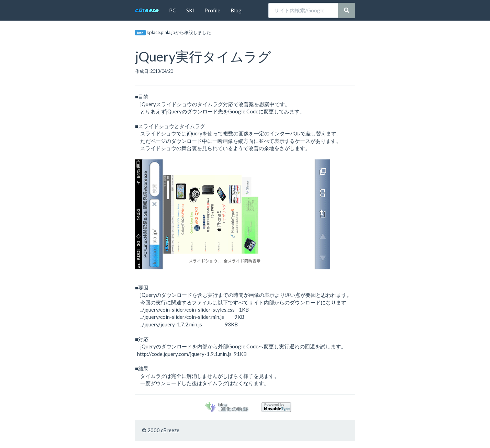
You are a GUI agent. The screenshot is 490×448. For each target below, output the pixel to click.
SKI (190, 10)
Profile (212, 10)
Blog (236, 10)
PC (172, 10)
